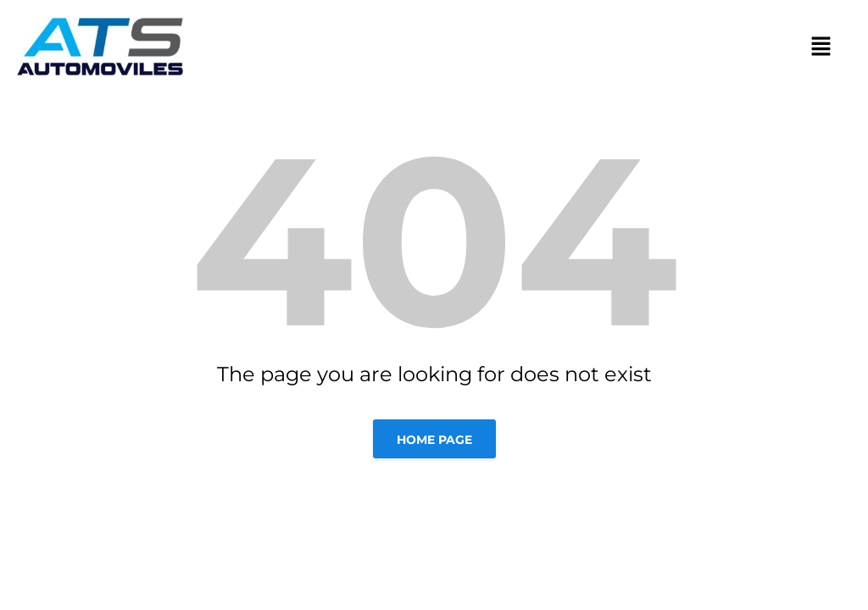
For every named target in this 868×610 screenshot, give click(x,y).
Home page (434, 440)
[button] (821, 46)
